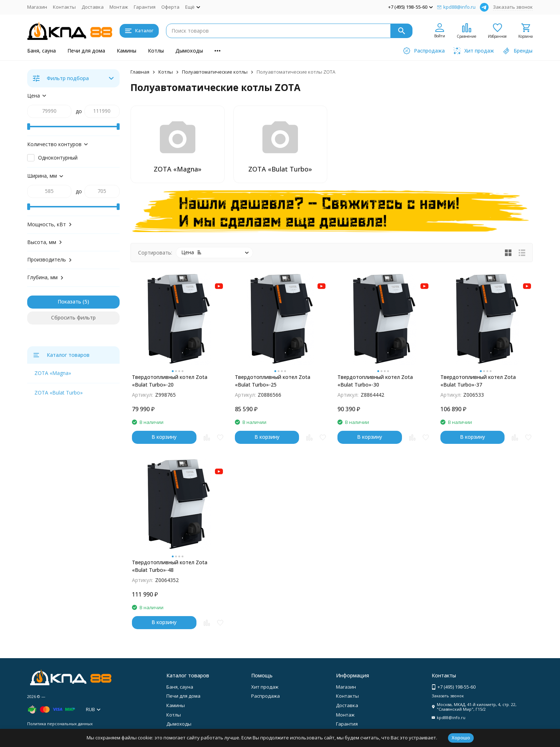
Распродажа (266, 696)
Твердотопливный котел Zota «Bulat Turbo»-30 (375, 381)
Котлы (156, 51)
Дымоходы (189, 51)
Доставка (93, 7)
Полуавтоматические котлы (215, 72)
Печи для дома (86, 51)
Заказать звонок (513, 7)
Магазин (37, 7)
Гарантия (145, 7)
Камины (126, 51)
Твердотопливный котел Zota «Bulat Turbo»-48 (170, 566)
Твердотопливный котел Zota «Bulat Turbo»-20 (170, 381)
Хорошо (461, 738)
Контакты (64, 7)
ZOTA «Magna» (53, 373)
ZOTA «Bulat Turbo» (59, 393)
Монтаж (119, 7)
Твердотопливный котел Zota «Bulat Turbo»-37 (478, 381)
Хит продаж (265, 687)
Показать (69, 302)
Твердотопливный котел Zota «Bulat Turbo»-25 (273, 381)
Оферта (170, 7)
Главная (140, 72)
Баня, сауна (42, 51)
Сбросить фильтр (73, 317)
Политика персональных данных (60, 724)
